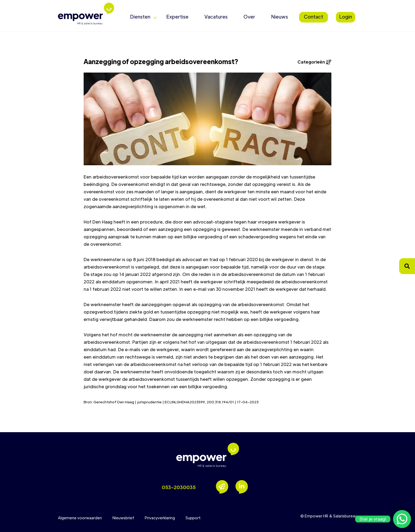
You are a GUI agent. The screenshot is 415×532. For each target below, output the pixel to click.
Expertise (177, 17)
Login (346, 17)
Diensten (140, 17)
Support (193, 518)
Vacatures (216, 17)
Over (249, 17)
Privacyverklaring (160, 518)
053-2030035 (179, 487)
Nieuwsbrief (123, 518)
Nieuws (279, 17)
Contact (313, 17)
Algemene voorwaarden (80, 518)
